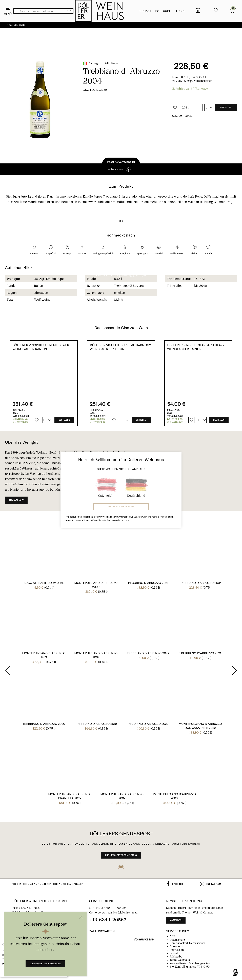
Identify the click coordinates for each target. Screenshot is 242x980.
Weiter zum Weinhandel (121, 507)
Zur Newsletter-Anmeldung (45, 964)
